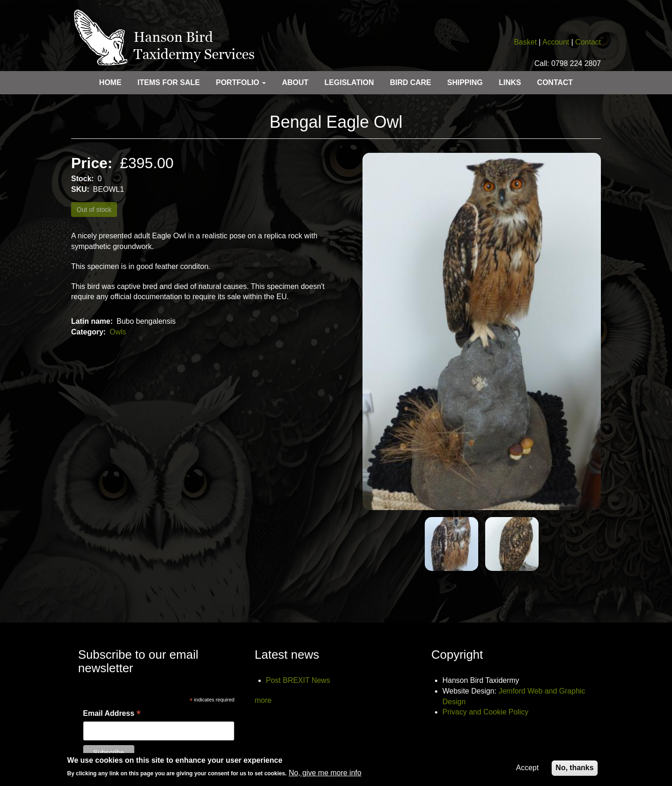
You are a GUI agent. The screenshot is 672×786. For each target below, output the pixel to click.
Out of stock (94, 210)
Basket (525, 42)
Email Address (112, 714)
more (263, 700)
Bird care (411, 82)
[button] (482, 332)
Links (510, 82)
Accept (527, 770)
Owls (118, 332)
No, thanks (575, 770)
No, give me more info (325, 776)
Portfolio (241, 82)
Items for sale (169, 82)
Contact (588, 42)
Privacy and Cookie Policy (485, 712)
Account (556, 42)
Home (110, 82)
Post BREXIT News (298, 680)
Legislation (349, 82)
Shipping (465, 82)
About (295, 82)
